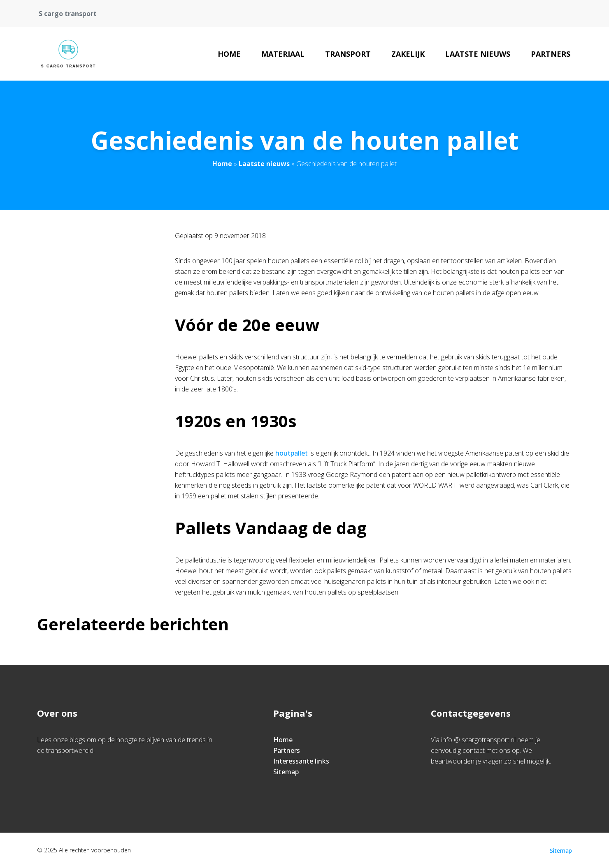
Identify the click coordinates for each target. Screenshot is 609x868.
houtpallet (292, 453)
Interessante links (301, 761)
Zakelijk (408, 54)
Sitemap (286, 772)
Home (229, 54)
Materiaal (283, 54)
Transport (348, 54)
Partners (551, 54)
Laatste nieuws (478, 54)
